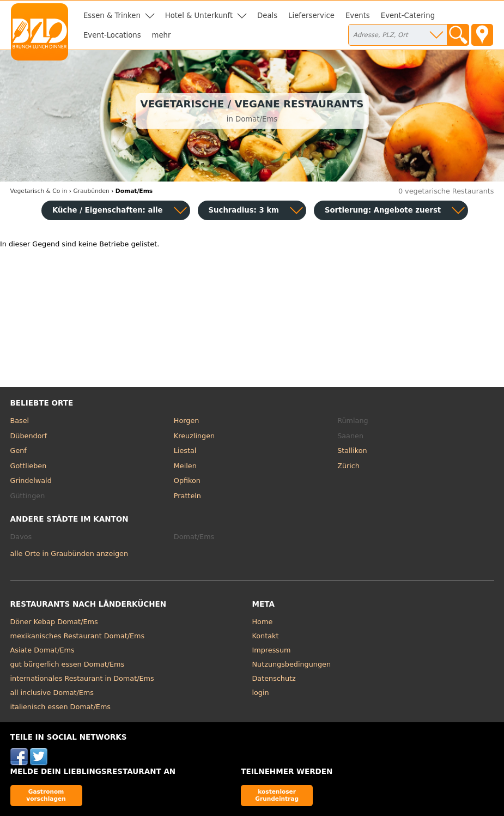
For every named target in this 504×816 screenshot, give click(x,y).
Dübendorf (29, 436)
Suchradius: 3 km (244, 210)
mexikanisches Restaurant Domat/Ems (78, 636)
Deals (267, 16)
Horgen (187, 421)
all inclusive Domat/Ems (52, 693)
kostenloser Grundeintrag (277, 795)
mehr (162, 35)
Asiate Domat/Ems (42, 650)
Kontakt (266, 636)
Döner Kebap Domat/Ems (54, 622)
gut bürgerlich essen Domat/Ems (68, 664)
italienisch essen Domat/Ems (61, 707)
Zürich (348, 466)
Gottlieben (29, 466)
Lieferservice (311, 16)
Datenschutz (274, 678)
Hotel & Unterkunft (199, 16)
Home (263, 622)
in (39, 191)
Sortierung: (383, 210)
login (261, 693)
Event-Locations (112, 35)
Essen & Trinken (112, 16)
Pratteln (187, 496)
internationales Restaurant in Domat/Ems (82, 678)
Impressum (272, 650)
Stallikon (352, 451)
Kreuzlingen (194, 436)
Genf (19, 451)
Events (358, 16)
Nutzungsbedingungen (292, 664)
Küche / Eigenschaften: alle (108, 210)
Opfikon (187, 480)
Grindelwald (31, 480)
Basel (20, 421)
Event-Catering (408, 16)
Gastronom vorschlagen (46, 795)
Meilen (185, 466)
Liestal (185, 451)
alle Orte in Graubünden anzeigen (69, 554)
